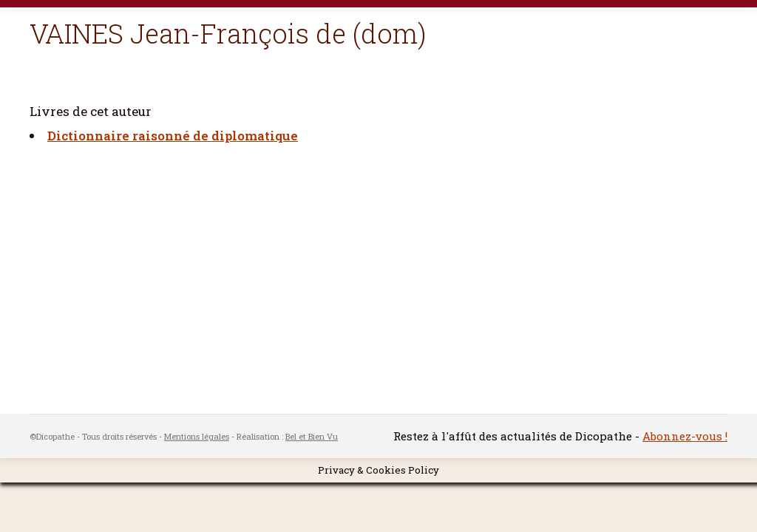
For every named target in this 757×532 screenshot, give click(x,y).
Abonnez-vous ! (685, 436)
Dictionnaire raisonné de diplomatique (173, 136)
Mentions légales (197, 436)
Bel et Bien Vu (312, 436)
